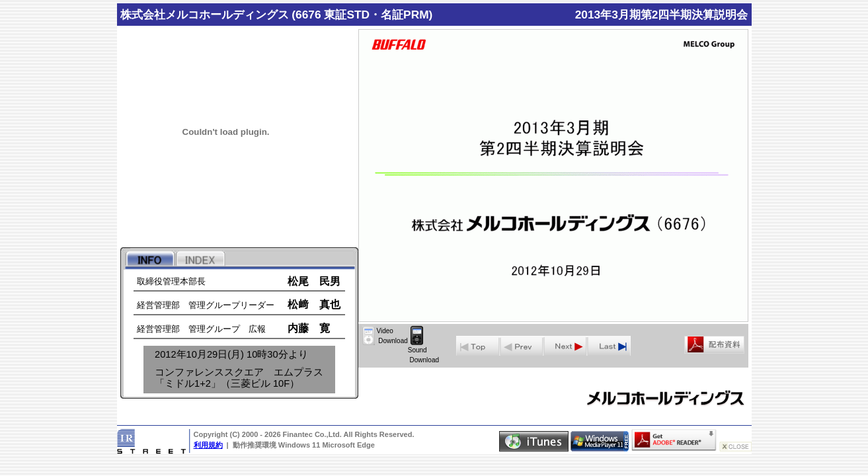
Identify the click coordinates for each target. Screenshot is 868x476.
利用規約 (208, 445)
